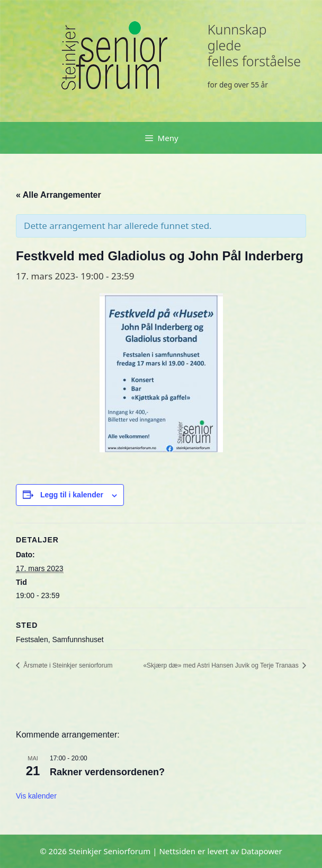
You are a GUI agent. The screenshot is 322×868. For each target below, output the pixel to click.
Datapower (262, 851)
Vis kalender (36, 796)
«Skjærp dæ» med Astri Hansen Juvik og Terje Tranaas (222, 665)
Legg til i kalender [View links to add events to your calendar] (72, 495)
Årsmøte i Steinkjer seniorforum (67, 665)
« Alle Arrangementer (59, 195)
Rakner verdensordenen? (107, 772)
